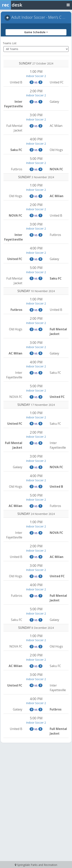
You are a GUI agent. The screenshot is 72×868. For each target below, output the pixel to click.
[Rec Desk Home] (21, 5)
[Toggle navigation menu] (68, 5)
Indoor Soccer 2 (36, 76)
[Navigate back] (7, 18)
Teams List (10, 43)
